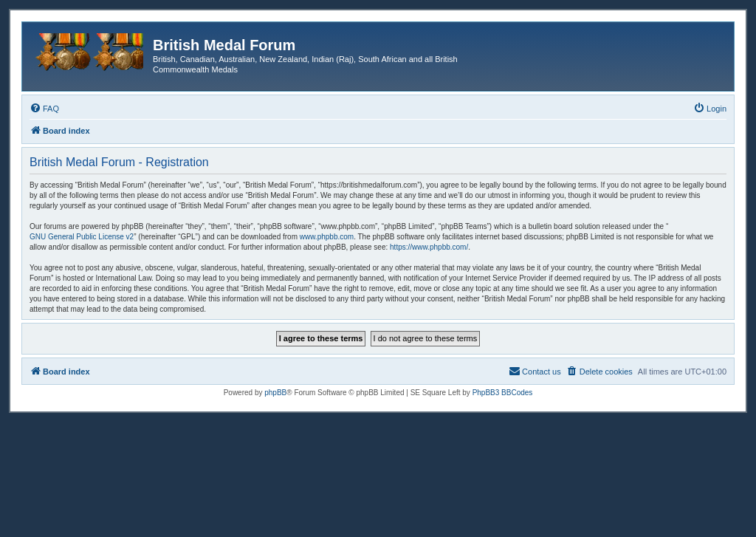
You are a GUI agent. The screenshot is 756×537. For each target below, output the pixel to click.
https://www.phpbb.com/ (429, 247)
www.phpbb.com (327, 237)
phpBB (275, 393)
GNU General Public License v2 (82, 237)
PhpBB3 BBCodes (503, 393)
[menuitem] (44, 109)
